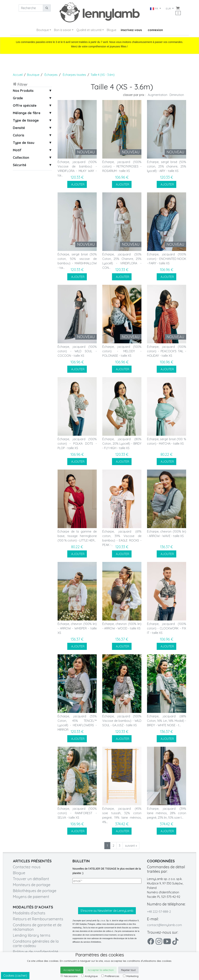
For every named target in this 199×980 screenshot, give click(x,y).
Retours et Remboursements (38, 919)
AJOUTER (77, 184)
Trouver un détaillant (31, 879)
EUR (169, 9)
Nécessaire (69, 976)
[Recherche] (31, 8)
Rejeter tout (128, 970)
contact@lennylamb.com (164, 925)
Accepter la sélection (101, 970)
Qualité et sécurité (89, 30)
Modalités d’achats (29, 913)
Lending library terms (32, 935)
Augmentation (158, 95)
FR (154, 9)
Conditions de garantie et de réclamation (37, 927)
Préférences (110, 976)
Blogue (112, 30)
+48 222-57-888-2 (159, 912)
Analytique (89, 976)
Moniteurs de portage (32, 885)
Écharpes (51, 75)
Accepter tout (72, 970)
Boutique (43, 30)
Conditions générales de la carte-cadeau (36, 943)
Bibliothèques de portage (35, 891)
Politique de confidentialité (35, 952)
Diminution (177, 95)
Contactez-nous (27, 867)
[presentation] (101, 895)
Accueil (18, 75)
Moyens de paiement (31, 897)
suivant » (131, 846)
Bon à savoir (63, 30)
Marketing (131, 976)
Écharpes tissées (74, 75)
